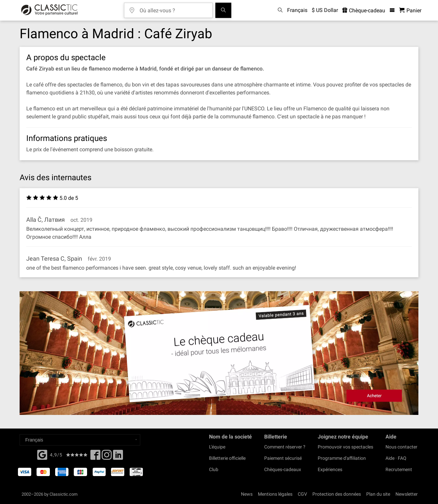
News (247, 494)
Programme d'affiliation (342, 458)
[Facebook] (42, 454)
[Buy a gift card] (219, 353)
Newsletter (407, 494)
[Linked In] (118, 457)
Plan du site (378, 494)
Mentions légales (275, 494)
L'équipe (217, 447)
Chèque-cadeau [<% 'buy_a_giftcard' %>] (364, 10)
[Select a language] (80, 440)
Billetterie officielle (227, 458)
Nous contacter (401, 447)
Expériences (330, 469)
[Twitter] (107, 457)
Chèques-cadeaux (283, 469)
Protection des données (337, 494)
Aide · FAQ (396, 458)
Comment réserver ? (285, 447)
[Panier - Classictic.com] (410, 10)
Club (214, 469)
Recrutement (399, 469)
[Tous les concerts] (223, 10)
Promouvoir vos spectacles (345, 447)
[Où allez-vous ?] (173, 8)
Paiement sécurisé (283, 458)
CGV (302, 494)
